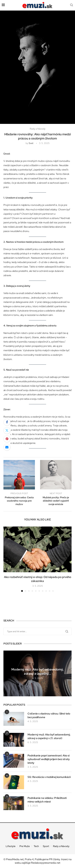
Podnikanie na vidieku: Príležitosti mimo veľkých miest (47, 800)
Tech (36, 846)
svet (31, 143)
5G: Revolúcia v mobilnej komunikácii (49, 777)
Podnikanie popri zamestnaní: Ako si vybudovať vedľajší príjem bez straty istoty (49, 759)
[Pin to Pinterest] (7, 439)
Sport (46, 846)
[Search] (72, 5)
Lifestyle (11, 846)
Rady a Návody (61, 846)
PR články (55, 859)
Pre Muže (25, 846)
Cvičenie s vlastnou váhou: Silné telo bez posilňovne (49, 715)
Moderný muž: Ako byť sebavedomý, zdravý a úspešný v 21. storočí (49, 736)
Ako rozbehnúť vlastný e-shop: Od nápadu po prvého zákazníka (38, 579)
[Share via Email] (7, 447)
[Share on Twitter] (7, 431)
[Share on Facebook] (7, 422)
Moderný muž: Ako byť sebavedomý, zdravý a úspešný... (37, 671)
